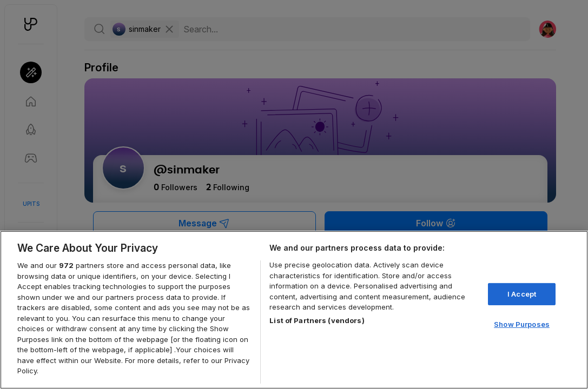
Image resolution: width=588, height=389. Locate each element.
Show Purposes (522, 324)
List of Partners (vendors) (317, 320)
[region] (294, 310)
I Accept (522, 294)
